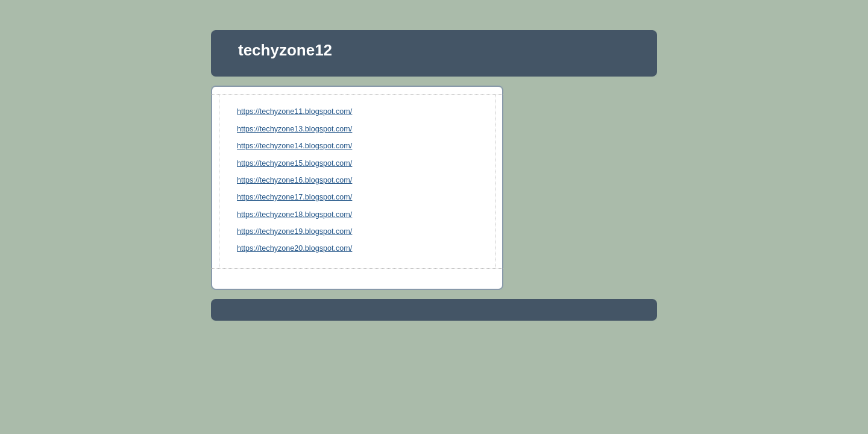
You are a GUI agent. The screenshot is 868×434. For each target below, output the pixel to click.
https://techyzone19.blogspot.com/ (294, 231)
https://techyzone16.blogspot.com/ (294, 180)
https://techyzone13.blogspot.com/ (294, 129)
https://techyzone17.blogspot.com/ (294, 197)
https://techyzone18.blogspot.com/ (294, 215)
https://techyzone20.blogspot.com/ (294, 248)
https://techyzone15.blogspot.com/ (294, 163)
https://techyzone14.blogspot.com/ (294, 146)
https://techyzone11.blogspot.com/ (294, 112)
